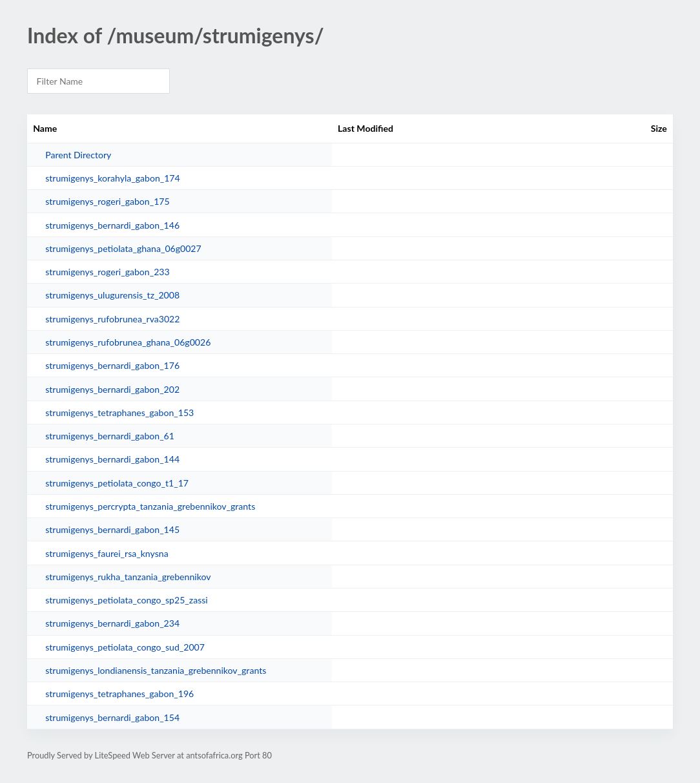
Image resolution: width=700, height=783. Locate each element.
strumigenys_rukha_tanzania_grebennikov (128, 577)
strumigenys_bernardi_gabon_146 (112, 225)
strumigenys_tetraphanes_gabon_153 (119, 412)
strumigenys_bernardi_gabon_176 (112, 365)
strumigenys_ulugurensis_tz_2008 (112, 295)
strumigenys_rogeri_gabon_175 (107, 201)
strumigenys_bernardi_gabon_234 (112, 623)
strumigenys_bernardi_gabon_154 (112, 717)
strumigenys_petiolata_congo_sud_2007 (125, 647)
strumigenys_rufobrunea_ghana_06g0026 (128, 342)
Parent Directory (78, 155)
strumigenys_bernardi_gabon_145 (112, 529)
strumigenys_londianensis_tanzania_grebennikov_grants (156, 670)
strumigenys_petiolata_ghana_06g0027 (123, 248)
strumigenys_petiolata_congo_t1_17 (117, 483)
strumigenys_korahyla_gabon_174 (113, 178)
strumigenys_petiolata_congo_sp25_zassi (127, 600)
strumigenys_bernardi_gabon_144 (112, 459)
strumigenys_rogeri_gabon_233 (107, 272)
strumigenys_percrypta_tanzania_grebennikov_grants (150, 506)
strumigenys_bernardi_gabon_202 (112, 389)
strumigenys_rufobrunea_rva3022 (112, 319)
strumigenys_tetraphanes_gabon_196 (119, 694)
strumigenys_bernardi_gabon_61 (110, 436)
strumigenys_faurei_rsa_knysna (107, 553)
